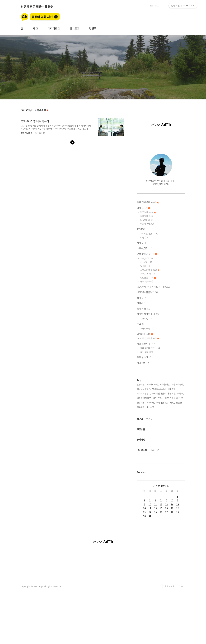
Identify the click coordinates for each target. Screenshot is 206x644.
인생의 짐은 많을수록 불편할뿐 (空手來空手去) (39, 7)
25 (155, 512)
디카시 (141, 303)
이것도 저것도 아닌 (148, 314)
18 (155, 508)
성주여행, (141, 403)
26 (161, 512)
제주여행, (151, 403)
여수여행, (141, 407)
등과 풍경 (143, 309)
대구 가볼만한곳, (144, 398)
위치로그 (75, 28)
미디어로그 (54, 28)
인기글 (149, 419)
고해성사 (145, 334)
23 (144, 512)
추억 (141, 324)
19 (161, 508)
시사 (142, 243)
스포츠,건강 (144, 248)
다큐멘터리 (147, 220)
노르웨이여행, (153, 384)
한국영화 (148, 212)
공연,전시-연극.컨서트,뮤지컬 (153, 287)
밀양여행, (141, 384)
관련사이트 (169, 631)
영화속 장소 (147, 224)
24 (150, 512)
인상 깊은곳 (147, 254)
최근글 (140, 419)
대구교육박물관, (144, 389)
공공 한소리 (144, 357)
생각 (142, 298)
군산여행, (151, 407)
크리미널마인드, (159, 393)
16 (144, 508)
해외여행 (143, 363)
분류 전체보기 (148, 202)
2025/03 (161, 486)
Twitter (155, 450)
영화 (143, 208)
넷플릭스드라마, (159, 389)
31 (150, 516)
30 (144, 516)
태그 (36, 28)
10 (150, 504)
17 (150, 508)
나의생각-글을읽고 (148, 292)
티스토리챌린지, (144, 393)
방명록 (93, 28)
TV (141, 229)
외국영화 (147, 216)
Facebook (142, 450)
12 (161, 504)
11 (155, 504)
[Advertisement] (103, 576)
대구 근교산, (158, 398)
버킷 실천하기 (146, 344)
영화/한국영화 (27, 133)
